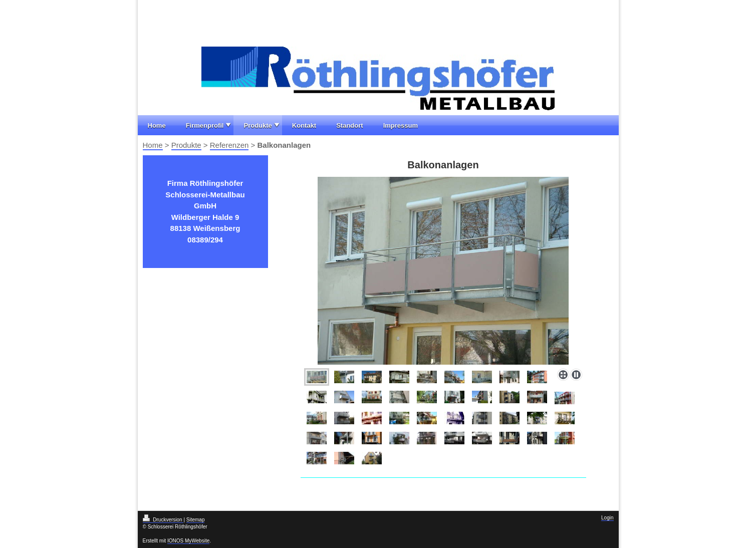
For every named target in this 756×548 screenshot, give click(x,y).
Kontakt (304, 125)
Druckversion (163, 520)
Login (607, 518)
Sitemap (196, 520)
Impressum (401, 125)
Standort (349, 125)
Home (157, 125)
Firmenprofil (205, 125)
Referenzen (229, 145)
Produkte (258, 125)
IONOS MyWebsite (188, 541)
